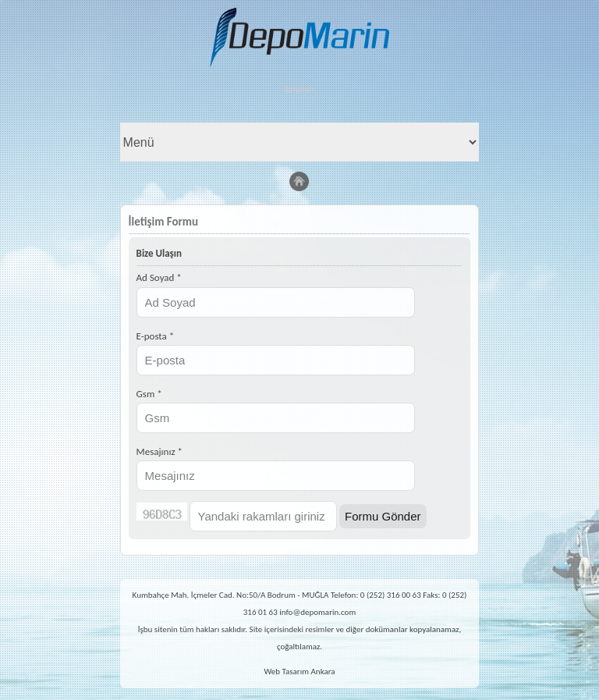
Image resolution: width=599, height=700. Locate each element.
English (299, 89)
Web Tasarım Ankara (299, 672)
